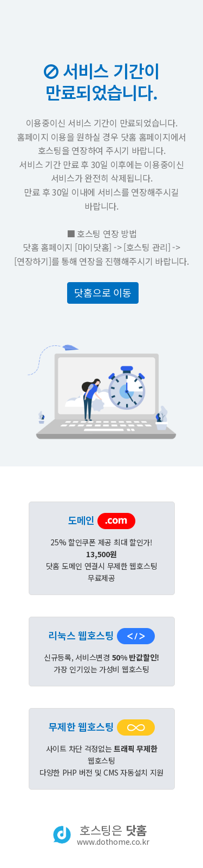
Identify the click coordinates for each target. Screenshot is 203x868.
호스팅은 (113, 834)
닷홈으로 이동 (103, 292)
